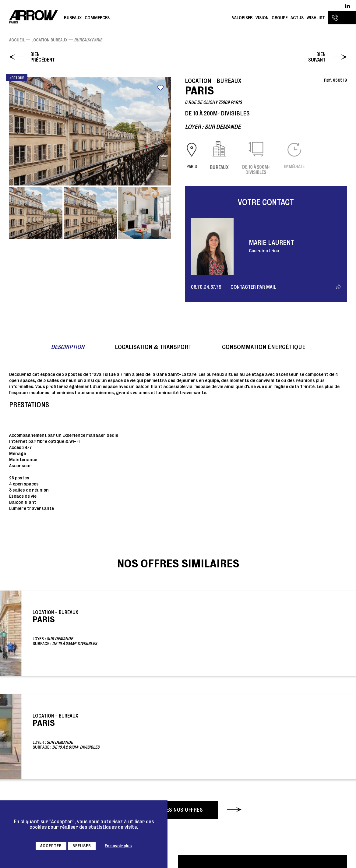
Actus (297, 18)
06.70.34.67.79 (206, 287)
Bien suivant (317, 57)
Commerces (97, 18)
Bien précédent (43, 57)
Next (164, 131)
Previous (16, 131)
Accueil (17, 40)
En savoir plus (118, 846)
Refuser (82, 846)
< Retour (17, 78)
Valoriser (242, 18)
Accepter (51, 846)
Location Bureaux (49, 40)
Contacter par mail (253, 287)
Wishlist (316, 18)
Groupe (280, 18)
